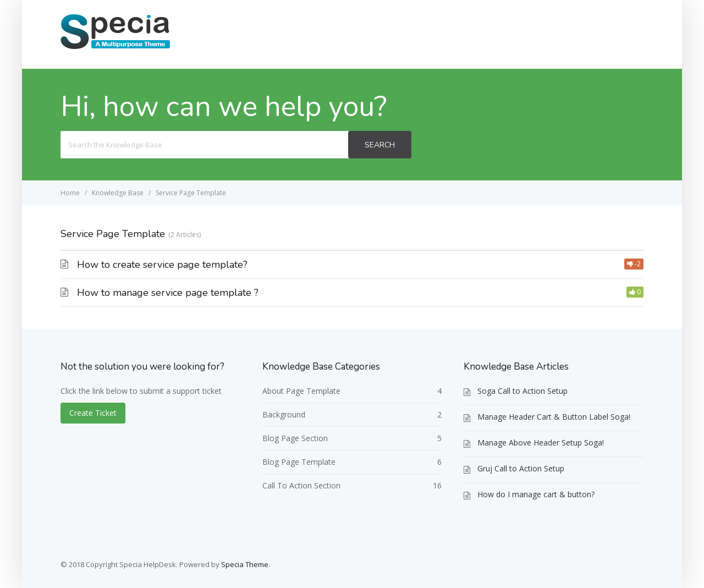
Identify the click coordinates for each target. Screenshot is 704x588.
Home (541, 34)
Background (284, 414)
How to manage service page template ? (168, 293)
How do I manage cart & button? (536, 494)
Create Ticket (604, 34)
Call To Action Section (301, 485)
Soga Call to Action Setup (522, 391)
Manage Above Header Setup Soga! (541, 443)
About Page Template (301, 391)
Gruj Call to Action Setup (521, 468)
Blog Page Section (295, 438)
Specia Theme (245, 564)
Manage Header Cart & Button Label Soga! (554, 417)
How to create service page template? (162, 265)
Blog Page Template (299, 462)
